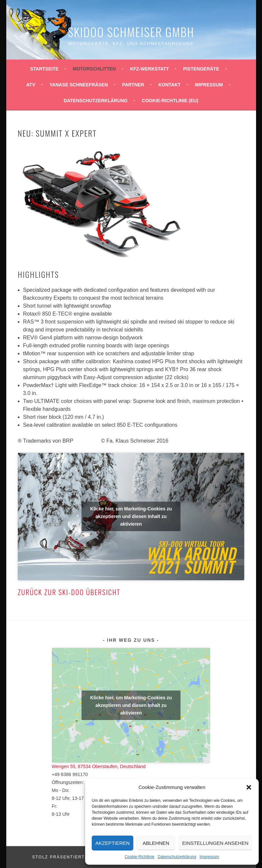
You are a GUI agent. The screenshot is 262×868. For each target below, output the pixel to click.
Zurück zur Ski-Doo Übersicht (69, 592)
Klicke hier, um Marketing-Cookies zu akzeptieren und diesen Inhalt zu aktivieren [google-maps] (131, 705)
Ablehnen (156, 843)
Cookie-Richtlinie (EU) (170, 101)
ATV (31, 85)
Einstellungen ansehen (215, 843)
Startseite (44, 69)
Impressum (209, 857)
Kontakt (169, 85)
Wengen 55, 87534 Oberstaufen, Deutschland (99, 766)
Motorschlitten (94, 69)
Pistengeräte (201, 69)
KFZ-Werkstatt (149, 69)
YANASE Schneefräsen (79, 85)
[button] (249, 787)
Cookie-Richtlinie (140, 857)
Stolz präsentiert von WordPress (81, 857)
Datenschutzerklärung (177, 857)
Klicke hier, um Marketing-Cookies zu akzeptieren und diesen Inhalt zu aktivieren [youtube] (131, 516)
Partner (133, 85)
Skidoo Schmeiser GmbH (131, 32)
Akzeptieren (113, 843)
